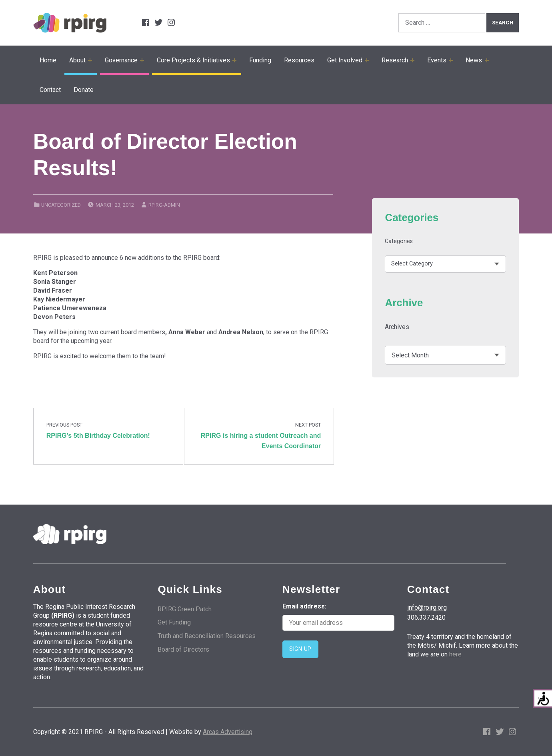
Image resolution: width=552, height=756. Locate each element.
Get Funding (174, 622)
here (455, 654)
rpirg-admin (164, 205)
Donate (84, 90)
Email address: (338, 617)
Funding (260, 60)
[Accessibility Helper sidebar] (542, 698)
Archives (397, 327)
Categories (399, 241)
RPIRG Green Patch (185, 609)
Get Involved (345, 60)
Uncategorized (61, 205)
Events (437, 60)
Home (48, 60)
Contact (50, 90)
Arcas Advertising (228, 732)
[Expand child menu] (90, 60)
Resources (299, 60)
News (474, 60)
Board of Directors (183, 649)
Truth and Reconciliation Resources (207, 636)
